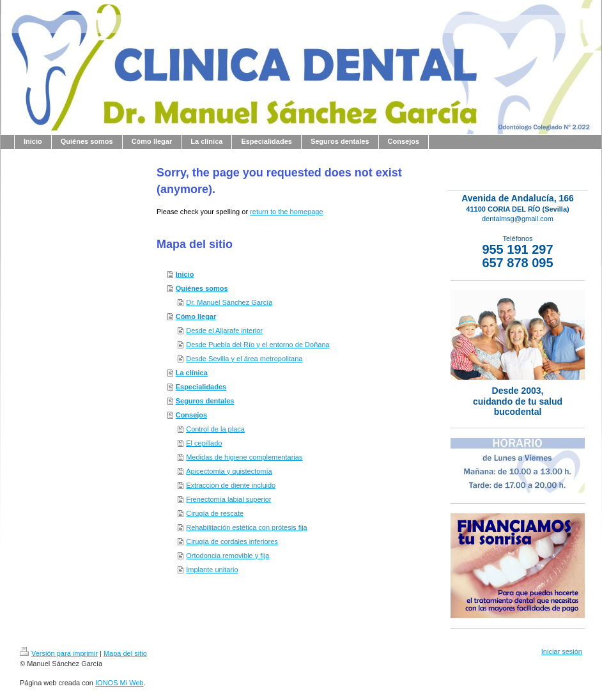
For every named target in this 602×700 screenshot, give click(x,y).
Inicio (185, 274)
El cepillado (204, 443)
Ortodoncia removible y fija (228, 556)
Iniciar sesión (562, 651)
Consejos (192, 415)
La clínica (192, 373)
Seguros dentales (205, 401)
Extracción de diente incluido (231, 485)
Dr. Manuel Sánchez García (229, 302)
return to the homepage (286, 212)
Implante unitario (212, 570)
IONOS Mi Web (120, 683)
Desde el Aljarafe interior (224, 331)
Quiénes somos (202, 288)
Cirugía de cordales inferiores (232, 541)
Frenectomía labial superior (228, 499)
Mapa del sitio (125, 653)
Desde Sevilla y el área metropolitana (244, 359)
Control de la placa (215, 429)
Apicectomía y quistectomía (229, 471)
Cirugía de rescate (215, 513)
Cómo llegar (196, 316)
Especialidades (201, 387)
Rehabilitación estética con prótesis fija (247, 527)
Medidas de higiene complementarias (244, 457)
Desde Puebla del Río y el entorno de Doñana (258, 345)
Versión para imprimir (59, 653)
